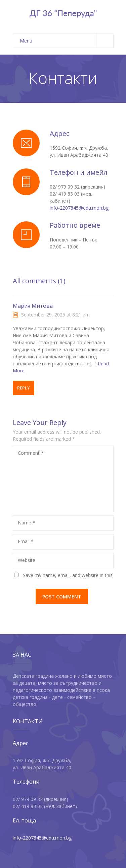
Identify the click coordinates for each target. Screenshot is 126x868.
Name (27, 523)
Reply (24, 388)
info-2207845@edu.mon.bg (79, 208)
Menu (67, 41)
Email (26, 541)
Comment (31, 453)
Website (27, 560)
